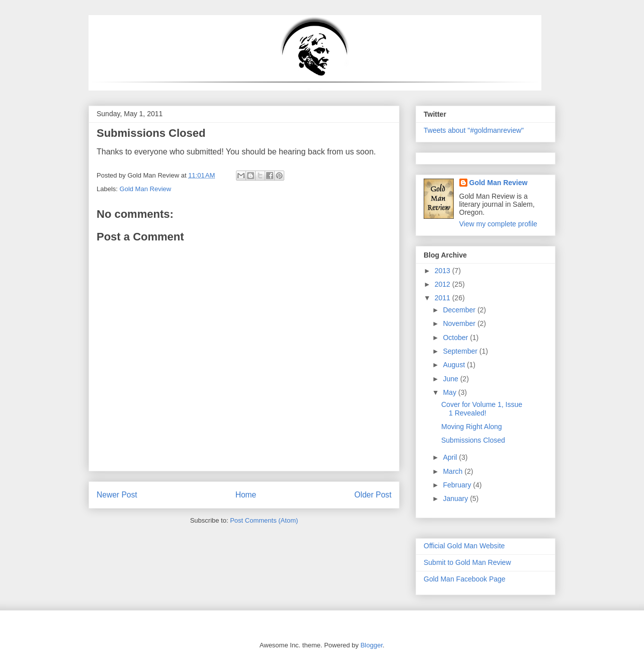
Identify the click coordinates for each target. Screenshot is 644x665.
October (456, 338)
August (455, 365)
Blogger (371, 645)
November (460, 323)
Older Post (373, 495)
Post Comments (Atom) (264, 520)
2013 (444, 271)
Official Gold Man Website (464, 546)
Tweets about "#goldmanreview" (474, 130)
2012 (444, 284)
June (451, 379)
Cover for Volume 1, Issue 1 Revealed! (482, 409)
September (461, 351)
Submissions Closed (473, 440)
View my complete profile (498, 224)
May (450, 392)
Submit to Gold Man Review (467, 562)
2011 (444, 298)
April (451, 457)
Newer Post (117, 495)
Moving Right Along (472, 427)
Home (246, 495)
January (456, 498)
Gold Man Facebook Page (465, 579)
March (454, 471)
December (460, 310)
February (458, 485)
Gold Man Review (146, 189)
